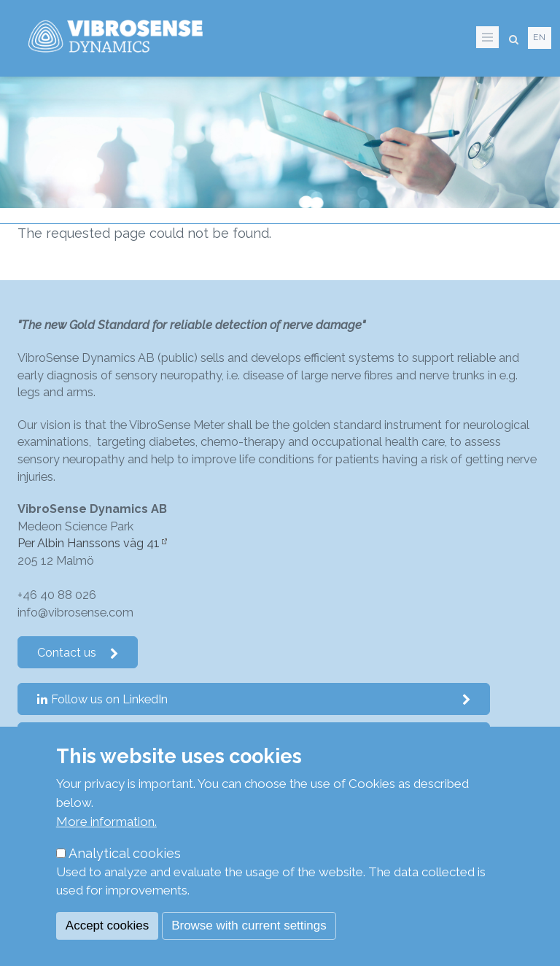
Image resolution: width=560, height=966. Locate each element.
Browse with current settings (249, 926)
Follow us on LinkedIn (254, 699)
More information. (106, 822)
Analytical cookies (125, 853)
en (540, 37)
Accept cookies (107, 926)
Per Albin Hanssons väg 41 (89, 543)
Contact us (78, 653)
